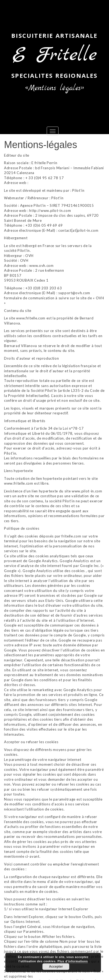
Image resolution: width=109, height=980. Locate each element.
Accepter (56, 967)
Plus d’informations (73, 961)
